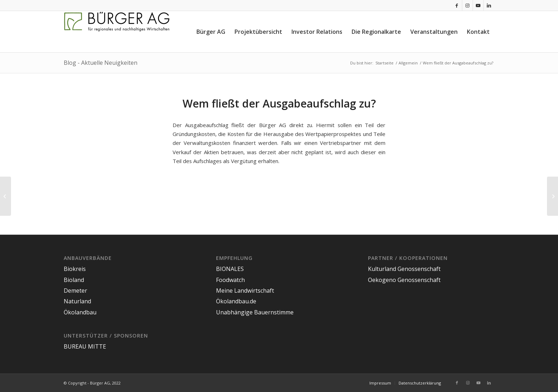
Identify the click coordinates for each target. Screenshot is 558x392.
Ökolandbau (80, 312)
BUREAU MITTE (85, 346)
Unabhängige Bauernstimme (255, 312)
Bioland (74, 280)
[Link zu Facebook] (457, 5)
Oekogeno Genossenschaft (404, 280)
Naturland (77, 301)
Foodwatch (230, 280)
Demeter (75, 291)
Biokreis (75, 269)
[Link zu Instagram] (467, 5)
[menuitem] (211, 32)
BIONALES (230, 269)
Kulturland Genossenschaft (404, 269)
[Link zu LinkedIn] (489, 5)
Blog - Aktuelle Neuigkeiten (101, 63)
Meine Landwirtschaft (245, 291)
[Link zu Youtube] (478, 5)
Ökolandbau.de (236, 301)
